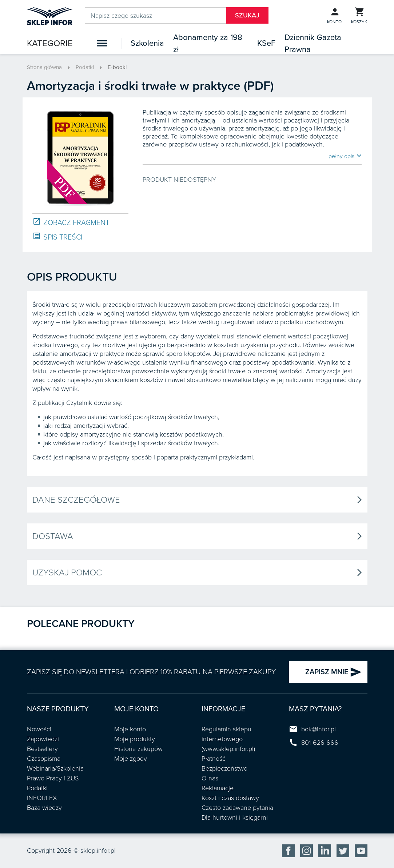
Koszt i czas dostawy (230, 798)
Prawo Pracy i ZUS (53, 778)
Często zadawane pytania (237, 808)
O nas (210, 778)
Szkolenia (147, 43)
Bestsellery (42, 749)
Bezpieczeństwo (224, 768)
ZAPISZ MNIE (334, 672)
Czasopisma (44, 759)
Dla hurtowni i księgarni (235, 817)
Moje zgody (131, 759)
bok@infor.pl (319, 729)
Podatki (85, 67)
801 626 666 (320, 743)
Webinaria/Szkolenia (55, 768)
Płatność (214, 759)
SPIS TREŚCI (57, 237)
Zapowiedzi (43, 739)
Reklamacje (218, 788)
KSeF (266, 43)
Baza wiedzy (44, 808)
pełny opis (345, 156)
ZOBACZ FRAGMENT (71, 222)
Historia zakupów (138, 749)
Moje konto (130, 729)
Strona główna (44, 67)
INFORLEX (42, 798)
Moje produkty (135, 739)
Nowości (39, 729)
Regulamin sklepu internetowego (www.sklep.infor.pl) (228, 739)
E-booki (117, 67)
